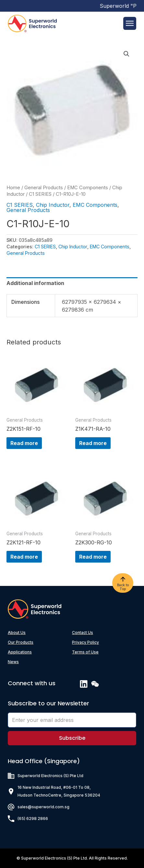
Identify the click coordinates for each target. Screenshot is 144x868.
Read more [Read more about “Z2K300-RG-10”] (93, 557)
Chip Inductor (53, 205)
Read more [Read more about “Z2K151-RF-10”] (24, 443)
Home (13, 188)
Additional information (35, 283)
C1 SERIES (40, 194)
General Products (44, 188)
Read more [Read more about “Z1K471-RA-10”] (93, 443)
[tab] (72, 283)
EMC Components (88, 188)
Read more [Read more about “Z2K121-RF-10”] (24, 557)
